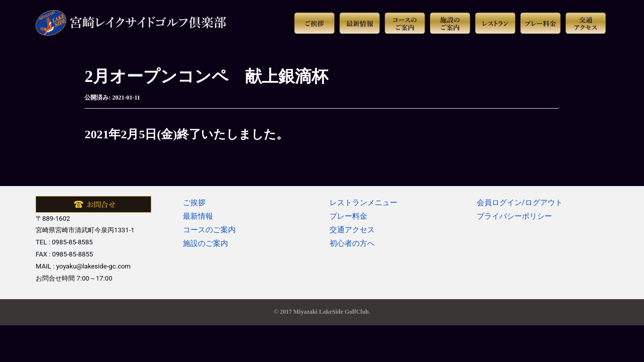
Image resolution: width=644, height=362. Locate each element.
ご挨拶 (194, 203)
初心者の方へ (352, 243)
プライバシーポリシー (514, 216)
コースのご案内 (209, 230)
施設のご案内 (205, 243)
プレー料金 (348, 216)
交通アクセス (352, 230)
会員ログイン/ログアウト (520, 203)
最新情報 (198, 216)
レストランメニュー (363, 203)
